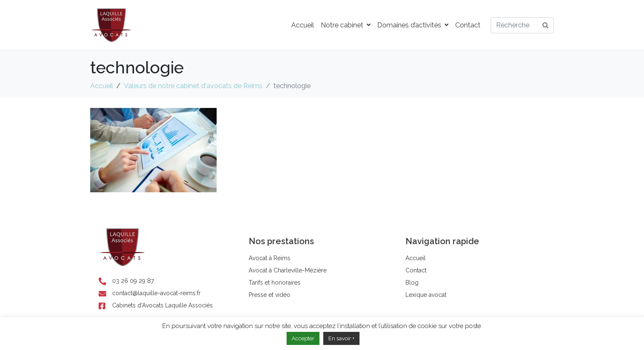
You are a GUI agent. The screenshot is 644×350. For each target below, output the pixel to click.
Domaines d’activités (413, 25)
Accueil (303, 25)
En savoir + (341, 338)
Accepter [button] (303, 338)
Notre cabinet (346, 25)
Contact (468, 25)
